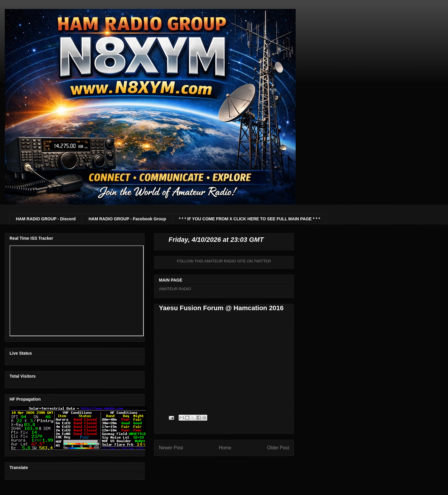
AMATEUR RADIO (175, 289)
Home (225, 448)
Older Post (278, 448)
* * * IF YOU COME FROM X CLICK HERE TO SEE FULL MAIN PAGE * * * (250, 219)
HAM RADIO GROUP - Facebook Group (127, 219)
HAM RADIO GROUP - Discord (46, 219)
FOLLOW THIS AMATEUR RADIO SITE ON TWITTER (224, 261)
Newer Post (171, 448)
